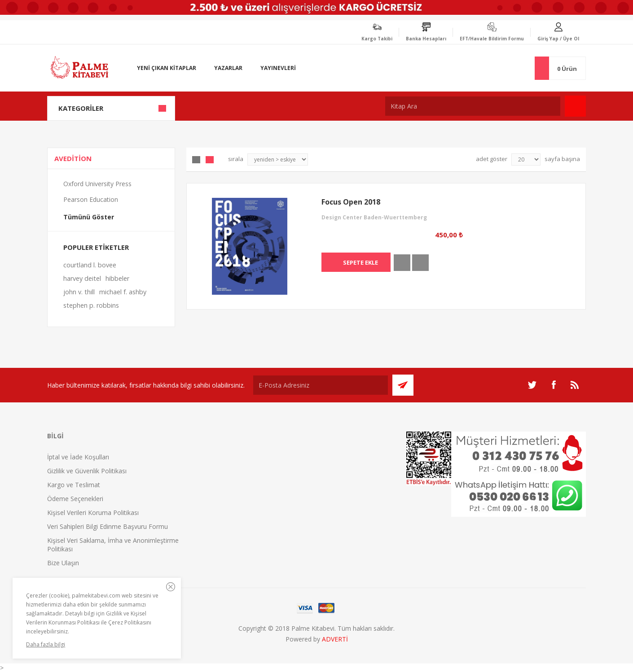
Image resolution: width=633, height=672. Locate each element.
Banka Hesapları (426, 39)
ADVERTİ (335, 639)
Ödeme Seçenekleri (75, 499)
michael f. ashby (123, 292)
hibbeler (117, 278)
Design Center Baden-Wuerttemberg (374, 217)
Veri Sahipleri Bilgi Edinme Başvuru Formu (108, 526)
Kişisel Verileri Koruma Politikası (93, 513)
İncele (402, 263)
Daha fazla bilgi (46, 644)
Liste (210, 160)
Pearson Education (91, 199)
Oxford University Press (97, 184)
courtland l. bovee (90, 265)
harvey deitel (82, 278)
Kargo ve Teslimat (74, 485)
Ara (575, 106)
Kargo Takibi (377, 39)
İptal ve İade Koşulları (78, 457)
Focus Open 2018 (351, 202)
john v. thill (79, 292)
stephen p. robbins (91, 305)
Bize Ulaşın (63, 563)
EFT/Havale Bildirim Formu (492, 39)
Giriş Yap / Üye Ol (558, 39)
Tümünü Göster (89, 217)
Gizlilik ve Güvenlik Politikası (87, 471)
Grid (196, 160)
